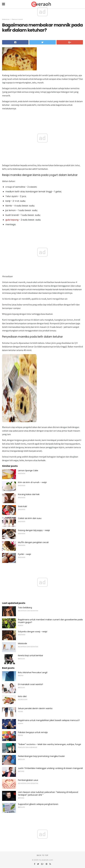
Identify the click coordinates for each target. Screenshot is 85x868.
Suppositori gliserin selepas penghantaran (38, 804)
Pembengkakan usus (28, 780)
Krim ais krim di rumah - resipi (32, 482)
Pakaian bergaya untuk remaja (33, 732)
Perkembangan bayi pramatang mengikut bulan (41, 756)
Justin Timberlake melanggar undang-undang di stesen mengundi (50, 768)
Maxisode (22, 643)
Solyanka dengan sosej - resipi (33, 632)
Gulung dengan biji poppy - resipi (34, 530)
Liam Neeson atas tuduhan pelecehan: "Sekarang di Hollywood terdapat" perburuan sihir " (48, 794)
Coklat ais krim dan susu (30, 518)
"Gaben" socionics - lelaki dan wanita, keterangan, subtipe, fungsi (49, 744)
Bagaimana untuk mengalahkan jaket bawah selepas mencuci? (49, 720)
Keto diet (22, 696)
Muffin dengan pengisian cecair (33, 542)
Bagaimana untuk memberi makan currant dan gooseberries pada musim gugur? (50, 621)
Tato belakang (25, 608)
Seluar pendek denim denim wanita (35, 708)
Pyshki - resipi (25, 554)
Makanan (6, 19)
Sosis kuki (22, 506)
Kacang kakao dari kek (29, 494)
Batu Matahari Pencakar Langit (33, 672)
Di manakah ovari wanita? (31, 684)
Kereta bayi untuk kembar (31, 655)
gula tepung (12, 220)
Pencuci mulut (17, 19)
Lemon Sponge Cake (28, 470)
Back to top (42, 855)
